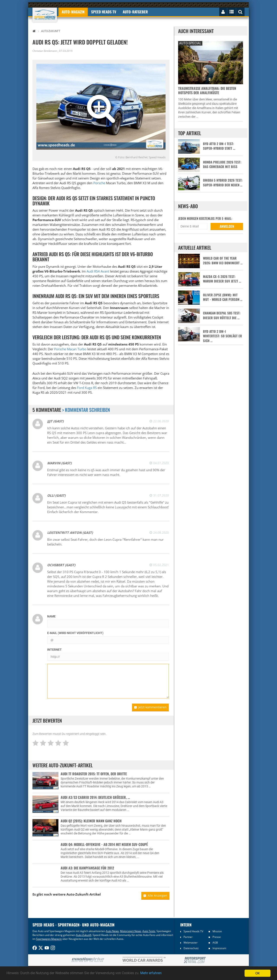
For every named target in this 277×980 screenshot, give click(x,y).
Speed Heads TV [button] (104, 12)
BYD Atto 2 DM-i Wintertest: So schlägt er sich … (222, 336)
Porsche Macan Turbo (70, 349)
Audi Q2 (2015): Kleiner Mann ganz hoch (91, 821)
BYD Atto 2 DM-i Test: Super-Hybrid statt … (219, 146)
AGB (215, 943)
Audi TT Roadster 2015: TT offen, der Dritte (94, 774)
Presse (217, 937)
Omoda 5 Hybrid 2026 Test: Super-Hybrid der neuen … (223, 182)
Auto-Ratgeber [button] (135, 12)
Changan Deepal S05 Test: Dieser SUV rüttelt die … (222, 315)
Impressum (219, 948)
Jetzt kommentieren (150, 707)
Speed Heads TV (193, 931)
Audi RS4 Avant (98, 271)
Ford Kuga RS (87, 388)
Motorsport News (131, 931)
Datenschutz (191, 948)
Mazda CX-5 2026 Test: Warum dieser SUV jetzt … (222, 279)
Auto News (112, 931)
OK (258, 973)
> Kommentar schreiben (86, 410)
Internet (54, 650)
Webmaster (191, 943)
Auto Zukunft (84, 935)
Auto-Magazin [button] (73, 12)
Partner (188, 937)
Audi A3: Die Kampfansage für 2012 (87, 868)
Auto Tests (149, 931)
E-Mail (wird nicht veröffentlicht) (75, 633)
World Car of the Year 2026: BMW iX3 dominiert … (223, 260)
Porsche (99, 183)
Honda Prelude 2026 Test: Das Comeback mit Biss (222, 164)
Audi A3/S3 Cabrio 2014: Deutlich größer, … (95, 797)
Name (51, 616)
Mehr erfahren (161, 973)
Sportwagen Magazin (49, 939)
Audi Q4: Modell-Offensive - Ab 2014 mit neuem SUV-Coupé (104, 844)
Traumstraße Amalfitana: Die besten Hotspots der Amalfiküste (207, 90)
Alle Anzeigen (155, 895)
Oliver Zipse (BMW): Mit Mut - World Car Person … (223, 297)
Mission (217, 931)
